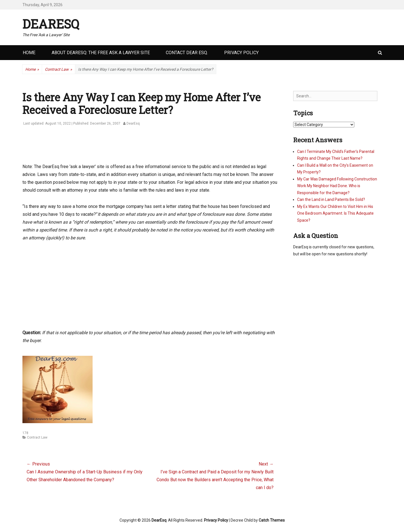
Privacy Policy (241, 53)
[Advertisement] (125, 148)
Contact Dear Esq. (187, 53)
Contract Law (58, 69)
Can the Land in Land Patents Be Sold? (331, 199)
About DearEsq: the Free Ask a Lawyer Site (101, 53)
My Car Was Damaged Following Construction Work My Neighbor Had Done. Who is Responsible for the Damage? (337, 186)
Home (29, 53)
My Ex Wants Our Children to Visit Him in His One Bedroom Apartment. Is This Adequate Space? (335, 213)
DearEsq (51, 24)
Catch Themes (272, 520)
